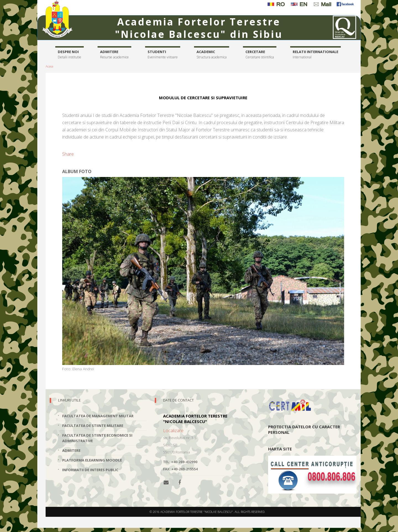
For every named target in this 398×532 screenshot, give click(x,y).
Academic (212, 55)
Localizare (173, 431)
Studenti (163, 55)
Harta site (280, 449)
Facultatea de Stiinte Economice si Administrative (97, 438)
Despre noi (70, 55)
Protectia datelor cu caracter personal (304, 429)
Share (68, 154)
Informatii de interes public (90, 470)
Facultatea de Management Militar (98, 416)
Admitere (114, 55)
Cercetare (260, 55)
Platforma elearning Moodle (92, 460)
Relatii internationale (315, 55)
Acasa (49, 66)
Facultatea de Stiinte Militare (93, 426)
